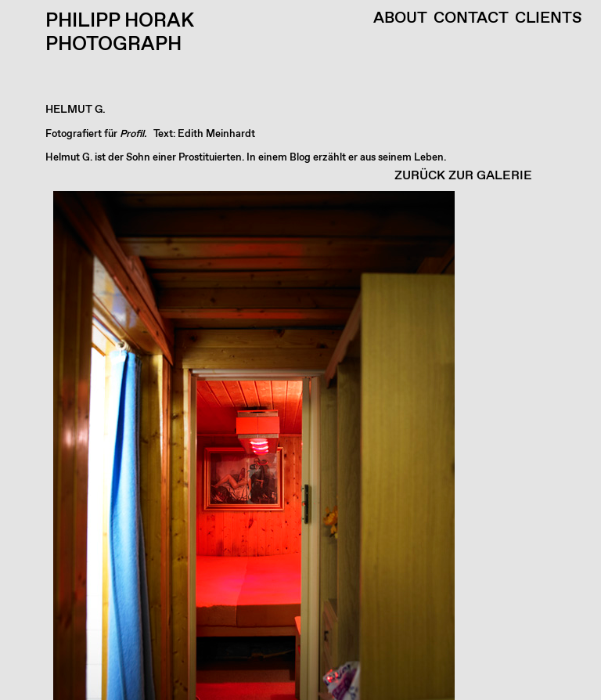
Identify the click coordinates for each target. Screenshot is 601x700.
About (400, 19)
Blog (300, 158)
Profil (132, 134)
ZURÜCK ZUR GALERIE (463, 176)
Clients (549, 19)
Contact (471, 19)
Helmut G (68, 158)
